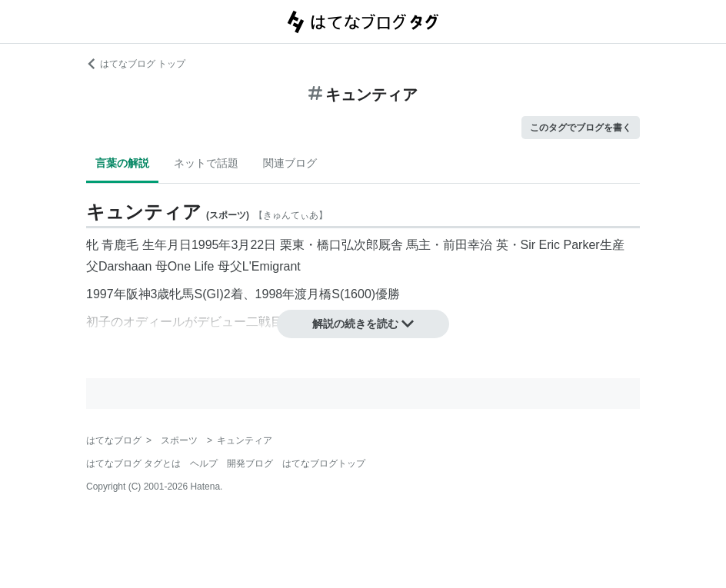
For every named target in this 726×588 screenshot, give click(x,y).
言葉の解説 (122, 163)
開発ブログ (250, 463)
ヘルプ (204, 463)
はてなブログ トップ (136, 64)
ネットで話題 (206, 163)
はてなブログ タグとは (133, 463)
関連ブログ (290, 163)
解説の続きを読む (363, 324)
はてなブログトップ (324, 463)
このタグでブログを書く (581, 128)
